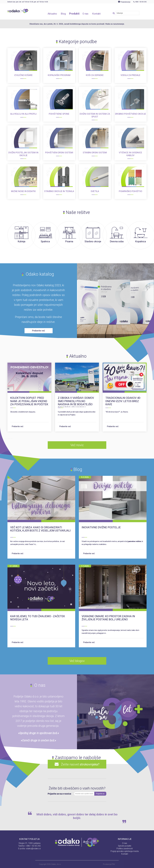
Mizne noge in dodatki (23, 191)
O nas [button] (85, 14)
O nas (125, 843)
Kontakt (125, 854)
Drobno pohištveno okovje (131, 114)
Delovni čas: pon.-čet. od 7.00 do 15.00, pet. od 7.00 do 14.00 (28, 2)
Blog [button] (63, 14)
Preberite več (18, 426)
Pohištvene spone (59, 114)
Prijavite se (100, 794)
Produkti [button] (74, 14)
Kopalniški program (59, 75)
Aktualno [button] (52, 14)
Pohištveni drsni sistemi (59, 153)
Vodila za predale (130, 75)
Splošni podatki (125, 846)
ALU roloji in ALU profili (23, 114)
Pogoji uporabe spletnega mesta (125, 851)
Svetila (95, 191)
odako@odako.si (33, 849)
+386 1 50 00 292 (33, 846)
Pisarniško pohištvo (131, 191)
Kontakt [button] (96, 14)
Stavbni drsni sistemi (95, 153)
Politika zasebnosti (125, 849)
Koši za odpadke (95, 75)
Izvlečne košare (23, 75)
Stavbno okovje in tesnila (59, 191)
